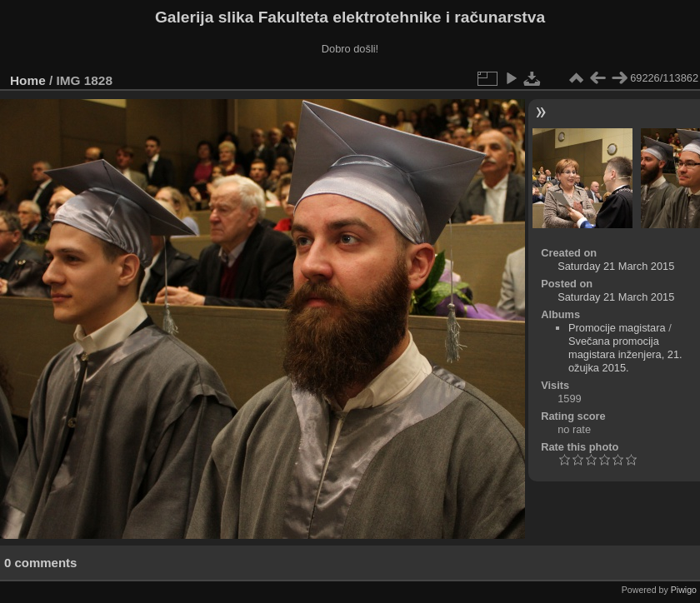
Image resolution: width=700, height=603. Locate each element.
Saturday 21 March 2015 (616, 266)
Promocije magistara (617, 328)
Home (28, 80)
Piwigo (684, 590)
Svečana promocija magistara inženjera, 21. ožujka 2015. (625, 354)
